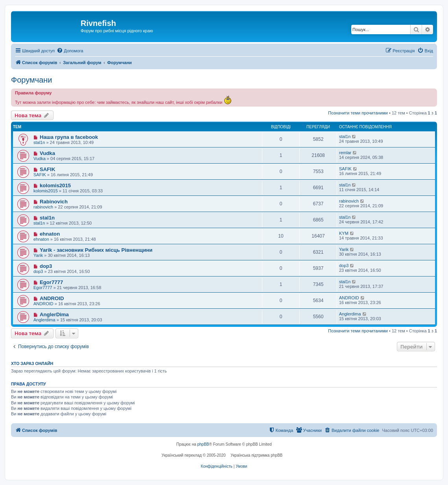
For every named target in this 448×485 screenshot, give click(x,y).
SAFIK (48, 169)
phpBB (203, 444)
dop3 (46, 266)
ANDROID (52, 298)
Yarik (38, 255)
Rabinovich (54, 202)
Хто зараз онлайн (32, 363)
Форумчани (32, 80)
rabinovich (43, 207)
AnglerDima (54, 314)
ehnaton (50, 234)
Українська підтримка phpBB (256, 455)
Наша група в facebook (69, 137)
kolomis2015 (55, 185)
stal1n (39, 142)
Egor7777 (51, 282)
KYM (344, 233)
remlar (345, 153)
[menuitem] (70, 51)
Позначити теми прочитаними (358, 113)
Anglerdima (44, 320)
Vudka (47, 153)
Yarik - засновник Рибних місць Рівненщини (96, 250)
